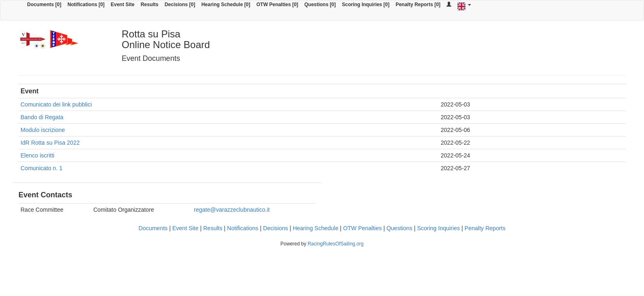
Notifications (243, 228)
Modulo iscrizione (43, 130)
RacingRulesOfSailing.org (336, 244)
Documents (153, 228)
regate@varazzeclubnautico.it (232, 210)
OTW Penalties (362, 228)
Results (149, 5)
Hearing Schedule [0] (226, 5)
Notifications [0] (86, 5)
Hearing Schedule (316, 228)
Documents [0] (44, 5)
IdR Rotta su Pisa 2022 (50, 143)
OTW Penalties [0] (277, 5)
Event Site (123, 5)
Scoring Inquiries (438, 228)
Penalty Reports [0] (418, 5)
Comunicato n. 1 (41, 168)
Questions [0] (320, 5)
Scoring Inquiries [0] (366, 5)
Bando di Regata (42, 117)
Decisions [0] (180, 5)
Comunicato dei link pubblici (56, 104)
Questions (399, 228)
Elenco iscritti (37, 155)
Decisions (276, 228)
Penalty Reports (485, 228)
